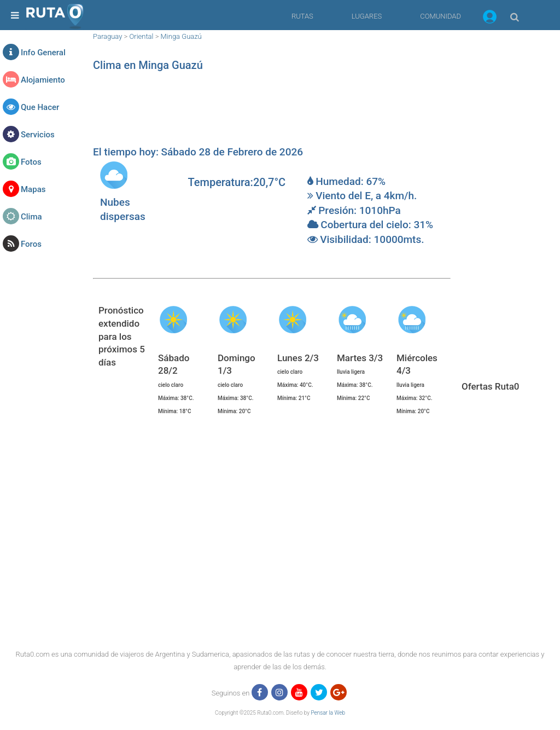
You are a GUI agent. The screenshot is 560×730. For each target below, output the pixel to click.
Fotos (31, 162)
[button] (490, 19)
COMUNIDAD (441, 16)
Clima (31, 217)
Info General (43, 53)
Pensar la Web (328, 713)
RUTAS (302, 16)
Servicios (38, 135)
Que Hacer (40, 107)
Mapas (33, 189)
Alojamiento (43, 80)
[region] (272, 112)
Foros (31, 244)
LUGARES (367, 16)
